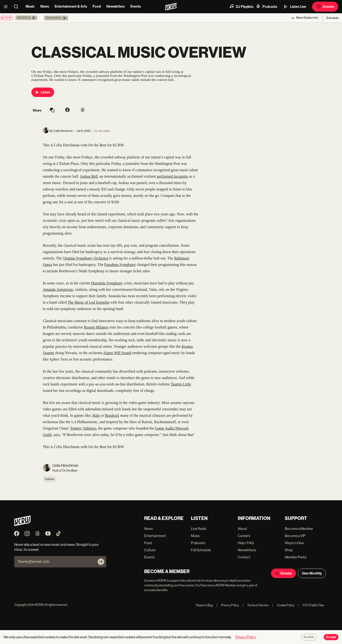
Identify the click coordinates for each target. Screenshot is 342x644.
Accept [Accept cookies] (331, 637)
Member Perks (296, 557)
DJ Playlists (241, 6)
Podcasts (266, 6)
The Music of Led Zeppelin (89, 302)
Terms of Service (256, 605)
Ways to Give (294, 543)
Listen (43, 92)
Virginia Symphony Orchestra (85, 258)
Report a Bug (204, 605)
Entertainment (155, 536)
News (45, 6)
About (242, 529)
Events (136, 6)
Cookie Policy (283, 605)
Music (30, 6)
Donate (325, 7)
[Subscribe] (101, 562)
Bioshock (112, 415)
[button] (26, 18)
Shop (289, 550)
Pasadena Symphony (120, 265)
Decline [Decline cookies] (309, 637)
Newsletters (116, 6)
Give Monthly (312, 573)
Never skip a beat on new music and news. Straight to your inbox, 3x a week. (57, 547)
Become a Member (299, 529)
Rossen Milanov (96, 327)
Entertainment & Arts (71, 6)
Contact (244, 557)
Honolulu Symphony (107, 283)
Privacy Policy (228, 605)
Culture (50, 479)
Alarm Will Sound (117, 353)
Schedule (332, 18)
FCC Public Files (311, 605)
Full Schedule (201, 550)
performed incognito (173, 176)
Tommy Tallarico (83, 428)
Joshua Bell (89, 176)
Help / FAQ (246, 543)
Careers (244, 536)
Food (97, 6)
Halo (96, 415)
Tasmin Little (181, 384)
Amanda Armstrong (58, 290)
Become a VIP (295, 536)
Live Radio (199, 529)
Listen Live (295, 7)
